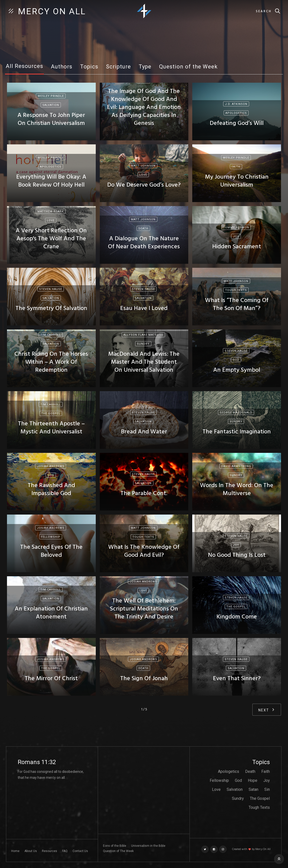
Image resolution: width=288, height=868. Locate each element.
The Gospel (260, 798)
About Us (31, 851)
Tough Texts (259, 807)
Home (15, 851)
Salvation (235, 789)
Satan (253, 789)
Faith (266, 771)
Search (264, 11)
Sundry (238, 798)
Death (250, 771)
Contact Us (80, 851)
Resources (49, 851)
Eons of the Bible (115, 846)
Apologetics (229, 771)
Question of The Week (118, 851)
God (238, 780)
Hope (253, 780)
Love (216, 789)
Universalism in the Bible (148, 846)
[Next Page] (267, 710)
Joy (267, 780)
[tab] (24, 68)
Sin (267, 789)
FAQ (65, 851)
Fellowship (219, 780)
